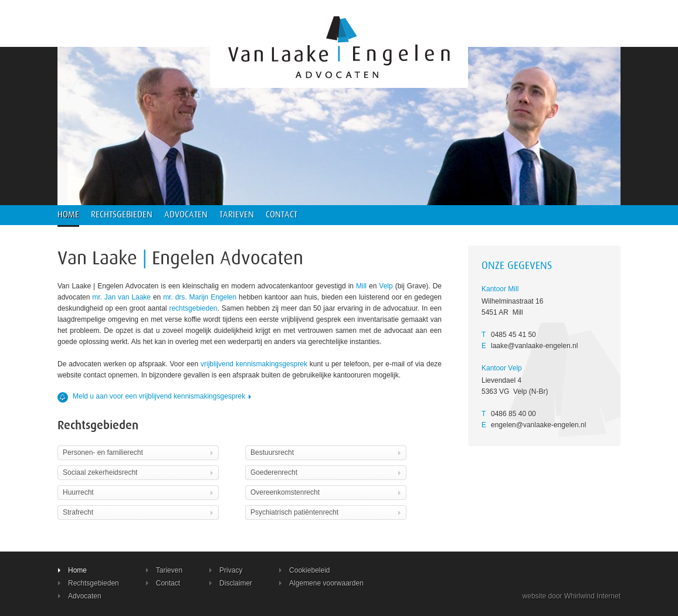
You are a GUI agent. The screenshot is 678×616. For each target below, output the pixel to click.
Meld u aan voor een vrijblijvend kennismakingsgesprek (155, 396)
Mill (361, 286)
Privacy (226, 570)
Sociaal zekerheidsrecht (139, 472)
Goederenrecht (327, 472)
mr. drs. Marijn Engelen (200, 297)
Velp (386, 286)
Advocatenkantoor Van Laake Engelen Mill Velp (339, 44)
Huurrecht (139, 492)
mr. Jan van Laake (121, 297)
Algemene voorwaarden (321, 583)
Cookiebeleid (304, 570)
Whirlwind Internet (592, 596)
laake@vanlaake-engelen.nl (534, 346)
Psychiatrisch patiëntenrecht (327, 512)
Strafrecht (139, 512)
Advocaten (186, 215)
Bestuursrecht (327, 452)
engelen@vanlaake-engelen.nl (538, 425)
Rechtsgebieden (122, 215)
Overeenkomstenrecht (327, 492)
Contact (282, 215)
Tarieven (237, 215)
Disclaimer (231, 583)
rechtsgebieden (193, 308)
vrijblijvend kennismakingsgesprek (254, 364)
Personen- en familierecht (139, 452)
